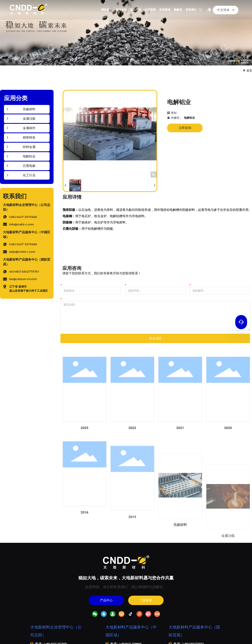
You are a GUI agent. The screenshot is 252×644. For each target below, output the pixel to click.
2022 (132, 473)
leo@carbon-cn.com (23, 279)
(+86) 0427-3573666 (23, 217)
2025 (85, 457)
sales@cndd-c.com (22, 252)
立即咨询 (185, 128)
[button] (216, 53)
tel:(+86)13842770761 (24, 272)
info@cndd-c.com (21, 224)
